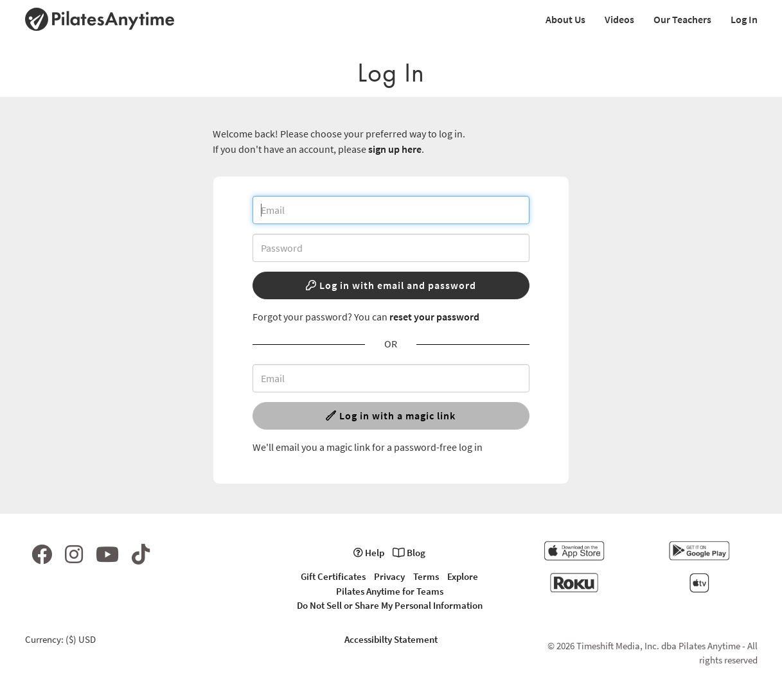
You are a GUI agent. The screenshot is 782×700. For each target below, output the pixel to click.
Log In (744, 19)
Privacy (389, 576)
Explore (463, 576)
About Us (565, 19)
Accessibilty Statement (391, 639)
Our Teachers (682, 19)
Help (369, 553)
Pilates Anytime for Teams (390, 591)
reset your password (434, 317)
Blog (409, 553)
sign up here (395, 149)
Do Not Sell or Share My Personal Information (390, 605)
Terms (426, 576)
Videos (619, 19)
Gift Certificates (333, 576)
